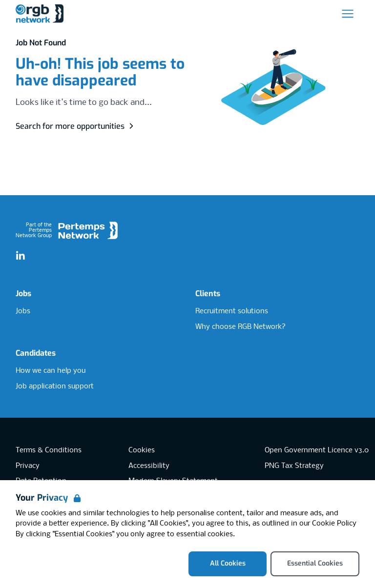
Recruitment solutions (232, 311)
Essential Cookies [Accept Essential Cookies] (315, 563)
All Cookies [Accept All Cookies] (228, 563)
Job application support (55, 386)
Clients (208, 294)
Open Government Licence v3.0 (317, 450)
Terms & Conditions (49, 450)
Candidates (36, 353)
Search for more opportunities (76, 126)
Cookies (142, 450)
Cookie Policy (334, 524)
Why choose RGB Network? (240, 327)
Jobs (23, 294)
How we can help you (51, 371)
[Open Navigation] (348, 14)
